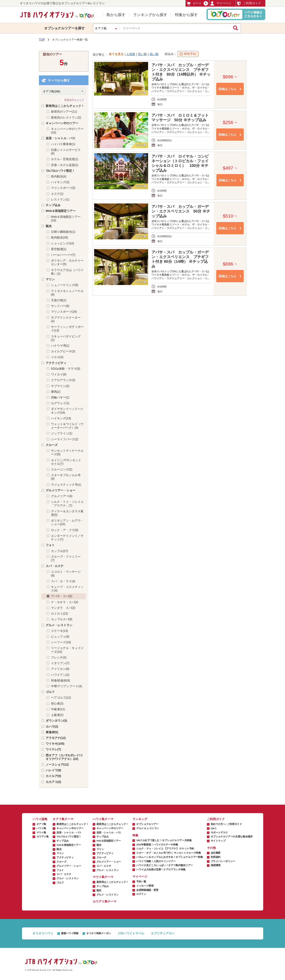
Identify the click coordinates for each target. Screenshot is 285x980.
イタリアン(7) (60, 663)
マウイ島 (41, 833)
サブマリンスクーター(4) (66, 319)
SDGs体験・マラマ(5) (66, 369)
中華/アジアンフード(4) (67, 686)
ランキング (140, 819)
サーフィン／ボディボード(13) (67, 329)
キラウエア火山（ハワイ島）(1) (67, 272)
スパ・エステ (55, 566)
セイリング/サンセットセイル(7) (66, 462)
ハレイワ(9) (53, 770)
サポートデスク (219, 833)
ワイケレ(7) (53, 749)
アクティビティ (56, 363)
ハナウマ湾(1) (60, 346)
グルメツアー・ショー (61, 490)
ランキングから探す (150, 15)
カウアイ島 (43, 837)
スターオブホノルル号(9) (66, 477)
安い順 (142, 54)
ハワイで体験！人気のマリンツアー (156, 861)
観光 (49, 226)
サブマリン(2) (60, 386)
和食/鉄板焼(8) (61, 680)
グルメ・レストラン (59, 625)
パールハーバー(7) (63, 255)
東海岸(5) (52, 732)
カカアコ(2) (53, 782)
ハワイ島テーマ (103, 819)
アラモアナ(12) (56, 738)
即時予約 (190, 54)
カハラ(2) (52, 726)
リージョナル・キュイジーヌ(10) (67, 650)
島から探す (116, 15)
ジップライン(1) (62, 433)
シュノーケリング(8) (65, 285)
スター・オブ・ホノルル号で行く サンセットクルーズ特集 (169, 853)
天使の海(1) (59, 300)
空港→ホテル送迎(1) (65, 165)
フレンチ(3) (59, 657)
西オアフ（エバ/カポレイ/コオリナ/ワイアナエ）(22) (64, 757)
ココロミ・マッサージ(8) (66, 573)
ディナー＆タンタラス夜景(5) (67, 513)
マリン (50, 279)
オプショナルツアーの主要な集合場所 (232, 837)
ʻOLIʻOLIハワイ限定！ (60, 171)
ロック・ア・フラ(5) (65, 530)
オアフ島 (41, 824)
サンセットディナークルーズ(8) (67, 452)
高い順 (154, 54)
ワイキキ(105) (55, 744)
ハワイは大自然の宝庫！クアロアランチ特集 (161, 870)
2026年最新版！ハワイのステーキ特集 (157, 845)
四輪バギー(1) (60, 397)
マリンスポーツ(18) (64, 312)
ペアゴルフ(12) (61, 698)
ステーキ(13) (60, 631)
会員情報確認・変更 (147, 890)
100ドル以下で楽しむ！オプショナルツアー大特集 (164, 840)
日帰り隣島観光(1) (63, 232)
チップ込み (53, 205)
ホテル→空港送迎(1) (65, 159)
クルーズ (52, 445)
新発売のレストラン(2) (66, 117)
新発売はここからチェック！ (65, 106)
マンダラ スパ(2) (63, 608)
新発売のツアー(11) (64, 112)
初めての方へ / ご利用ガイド (226, 824)
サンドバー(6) (60, 306)
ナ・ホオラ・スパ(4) (65, 602)
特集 (135, 835)
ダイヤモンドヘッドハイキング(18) (67, 411)
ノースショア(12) (57, 765)
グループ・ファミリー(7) (66, 558)
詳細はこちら (227, 89)
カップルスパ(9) (62, 619)
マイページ (221, 3)
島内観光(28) (60, 237)
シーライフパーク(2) (65, 439)
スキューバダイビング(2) (66, 338)
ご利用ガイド (249, 3)
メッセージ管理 (145, 886)
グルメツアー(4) (62, 496)
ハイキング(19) (61, 418)
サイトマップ (218, 841)
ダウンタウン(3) (56, 721)
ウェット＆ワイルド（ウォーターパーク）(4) (67, 426)
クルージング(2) (62, 469)
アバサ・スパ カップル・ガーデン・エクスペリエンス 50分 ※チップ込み (181, 211)
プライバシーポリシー (223, 861)
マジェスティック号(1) (66, 485)
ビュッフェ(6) (60, 637)
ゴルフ (50, 692)
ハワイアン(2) (60, 675)
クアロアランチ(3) (63, 380)
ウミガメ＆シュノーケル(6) (67, 293)
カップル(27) (60, 551)
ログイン (141, 894)
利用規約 (216, 857)
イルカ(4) (57, 357)
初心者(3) (57, 703)
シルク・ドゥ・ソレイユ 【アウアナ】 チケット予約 (165, 849)
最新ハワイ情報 (70, 933)
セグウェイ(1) (60, 403)
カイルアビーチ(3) (63, 351)
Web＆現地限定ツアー (61, 211)
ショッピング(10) (63, 243)
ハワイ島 (41, 828)
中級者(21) (58, 709)
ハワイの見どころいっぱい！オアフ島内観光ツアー (165, 865)
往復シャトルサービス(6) (66, 152)
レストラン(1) (60, 199)
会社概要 (216, 853)
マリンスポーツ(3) (63, 188)
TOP (42, 40)
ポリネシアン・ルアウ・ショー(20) (67, 522)
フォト (50, 545)
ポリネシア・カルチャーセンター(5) (67, 262)
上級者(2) (57, 715)
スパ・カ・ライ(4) (63, 581)
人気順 (131, 54)
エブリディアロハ (163, 933)
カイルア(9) (53, 776)
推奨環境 (216, 865)
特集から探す (186, 15)
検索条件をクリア (74, 100)
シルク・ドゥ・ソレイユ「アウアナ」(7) (67, 504)
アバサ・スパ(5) (62, 596)
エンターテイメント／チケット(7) (67, 538)
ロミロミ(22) (60, 613)
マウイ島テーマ (103, 877)
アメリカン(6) (60, 669)
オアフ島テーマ (63, 819)
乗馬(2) (56, 392)
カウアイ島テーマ (105, 902)
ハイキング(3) (60, 182)
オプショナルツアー (147, 824)
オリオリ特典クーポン (99, 933)
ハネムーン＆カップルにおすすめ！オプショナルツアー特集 (169, 857)
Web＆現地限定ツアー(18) (66, 219)
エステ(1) (57, 194)
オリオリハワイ (43, 933)
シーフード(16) (61, 642)
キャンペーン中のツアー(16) (67, 131)
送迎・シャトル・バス (61, 138)
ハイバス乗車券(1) (63, 144)
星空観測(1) (59, 249)
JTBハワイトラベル (131, 933)
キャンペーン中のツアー (62, 123)
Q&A (214, 828)
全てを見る (116, 54)
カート (197, 3)
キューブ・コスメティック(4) (67, 589)
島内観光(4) (59, 176)
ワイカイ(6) (59, 374)
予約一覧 (141, 882)
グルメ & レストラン (148, 828)
